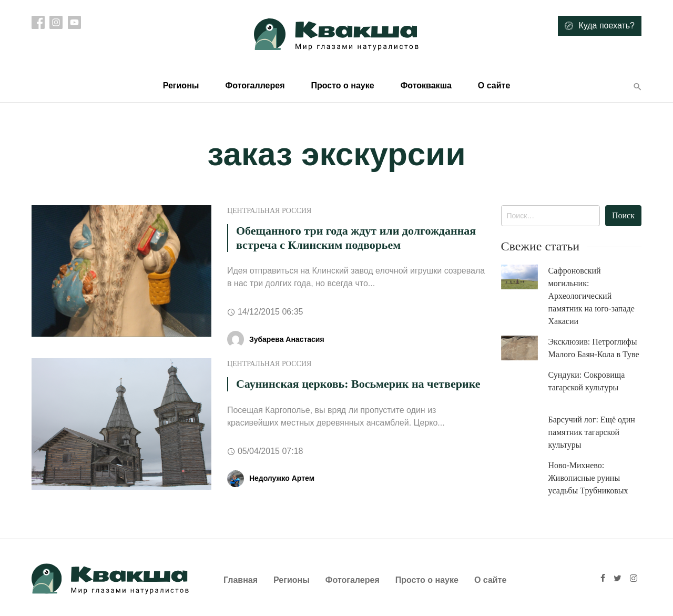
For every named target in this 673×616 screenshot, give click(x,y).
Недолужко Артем (282, 478)
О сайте (494, 85)
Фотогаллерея (255, 85)
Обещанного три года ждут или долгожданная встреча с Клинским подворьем (356, 238)
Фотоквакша (426, 85)
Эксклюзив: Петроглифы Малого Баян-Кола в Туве (594, 348)
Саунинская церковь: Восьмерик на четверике (358, 384)
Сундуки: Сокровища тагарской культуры (587, 381)
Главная (241, 580)
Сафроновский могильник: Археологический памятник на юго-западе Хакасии (592, 296)
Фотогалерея (353, 580)
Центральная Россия (269, 211)
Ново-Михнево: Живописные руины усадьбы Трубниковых (588, 478)
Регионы (181, 85)
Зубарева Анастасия (287, 339)
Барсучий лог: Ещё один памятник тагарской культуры (592, 432)
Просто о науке (342, 85)
